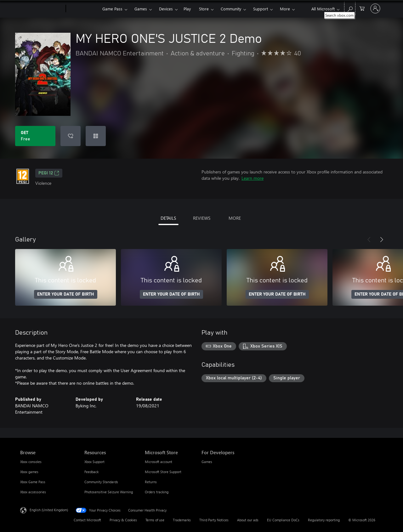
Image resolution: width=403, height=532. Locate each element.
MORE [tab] (235, 218)
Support (261, 9)
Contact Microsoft (87, 520)
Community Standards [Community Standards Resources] (101, 482)
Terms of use (155, 520)
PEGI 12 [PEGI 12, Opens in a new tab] (49, 173)
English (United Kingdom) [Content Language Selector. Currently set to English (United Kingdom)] (49, 510)
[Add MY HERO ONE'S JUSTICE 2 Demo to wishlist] (71, 136)
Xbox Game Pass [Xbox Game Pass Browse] (33, 482)
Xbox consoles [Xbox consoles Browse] (31, 462)
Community (231, 9)
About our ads (248, 520)
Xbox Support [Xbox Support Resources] (94, 462)
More (285, 9)
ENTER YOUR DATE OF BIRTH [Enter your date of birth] (66, 294)
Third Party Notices (214, 520)
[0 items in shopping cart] (362, 8)
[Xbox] (83, 9)
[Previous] (369, 240)
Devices (166, 9)
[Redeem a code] (96, 136)
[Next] (382, 240)
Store (204, 9)
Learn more (253, 178)
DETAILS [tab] (168, 218)
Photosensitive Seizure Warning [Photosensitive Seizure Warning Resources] (109, 492)
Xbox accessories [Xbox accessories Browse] (33, 492)
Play (187, 9)
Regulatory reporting (324, 520)
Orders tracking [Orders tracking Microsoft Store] (157, 492)
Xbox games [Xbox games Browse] (29, 472)
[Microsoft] (42, 9)
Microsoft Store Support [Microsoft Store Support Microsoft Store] (163, 472)
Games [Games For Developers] (207, 462)
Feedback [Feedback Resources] (91, 472)
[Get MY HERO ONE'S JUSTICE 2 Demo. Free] (35, 136)
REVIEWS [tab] (202, 218)
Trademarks (182, 520)
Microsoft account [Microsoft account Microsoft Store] (159, 462)
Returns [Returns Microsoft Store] (151, 482)
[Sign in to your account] (375, 8)
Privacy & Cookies (123, 520)
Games (141, 9)
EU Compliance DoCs (283, 520)
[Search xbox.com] (350, 8)
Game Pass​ (112, 9)
